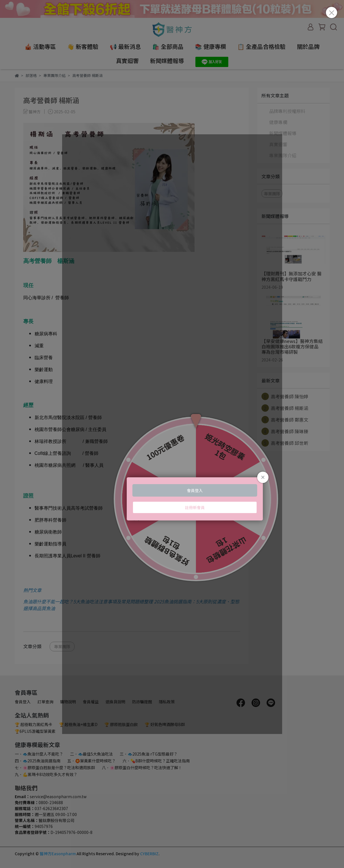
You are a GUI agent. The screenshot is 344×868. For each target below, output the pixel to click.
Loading (172, 434)
